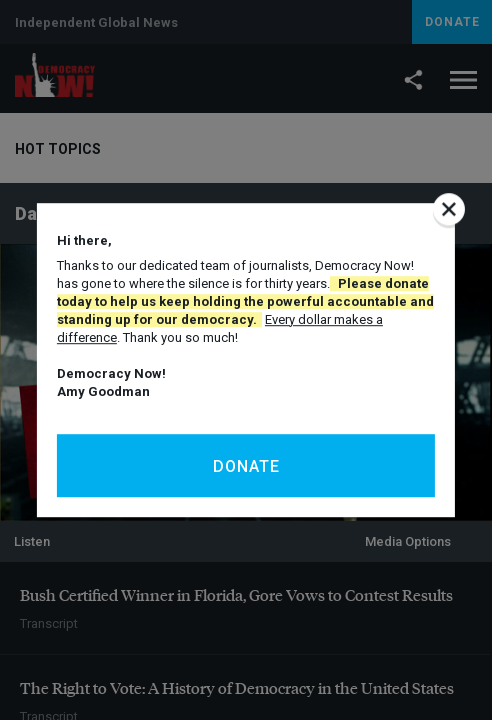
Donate (246, 466)
